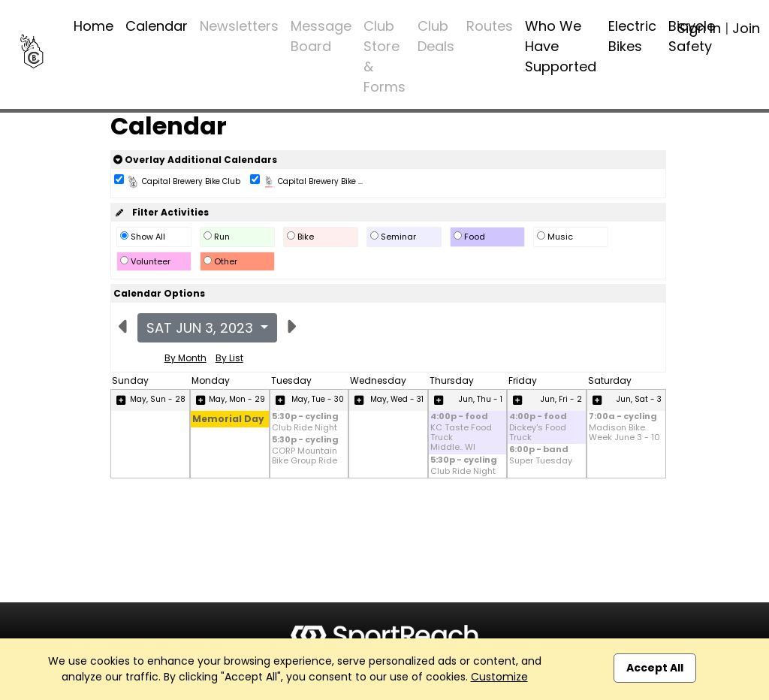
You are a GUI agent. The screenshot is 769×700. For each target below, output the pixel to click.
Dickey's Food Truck (538, 433)
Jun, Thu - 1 (481, 399)
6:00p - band (539, 450)
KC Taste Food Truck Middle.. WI (461, 438)
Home (93, 26)
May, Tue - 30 (318, 399)
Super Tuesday (541, 461)
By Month (185, 358)
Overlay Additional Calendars (195, 160)
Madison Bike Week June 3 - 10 (624, 433)
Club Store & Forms (384, 56)
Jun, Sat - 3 (639, 399)
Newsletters (239, 26)
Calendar (157, 26)
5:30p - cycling (305, 417)
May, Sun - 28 (158, 399)
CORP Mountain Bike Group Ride (305, 456)
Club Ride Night (305, 428)
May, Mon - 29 (237, 399)
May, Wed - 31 (397, 399)
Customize (499, 677)
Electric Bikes (632, 36)
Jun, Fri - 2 (561, 399)
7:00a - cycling (623, 417)
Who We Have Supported (561, 46)
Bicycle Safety (692, 36)
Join (746, 28)
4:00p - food (459, 417)
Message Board (321, 36)
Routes (490, 26)
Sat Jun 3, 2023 (202, 328)
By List (229, 358)
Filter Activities (161, 212)
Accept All (655, 668)
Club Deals (436, 36)
